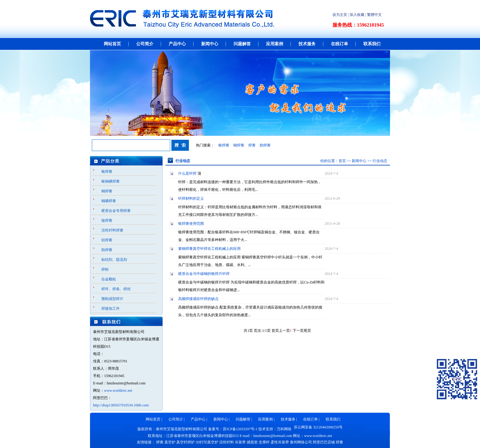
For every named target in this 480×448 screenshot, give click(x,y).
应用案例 (275, 44)
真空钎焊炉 (186, 442)
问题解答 (242, 44)
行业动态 (380, 161)
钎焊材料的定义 (191, 198)
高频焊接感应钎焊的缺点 (198, 299)
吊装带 (240, 442)
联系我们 (372, 44)
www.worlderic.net (118, 391)
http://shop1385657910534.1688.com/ (121, 405)
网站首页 (112, 44)
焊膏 (252, 145)
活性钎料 (227, 442)
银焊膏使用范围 (191, 224)
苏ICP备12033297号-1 (240, 429)
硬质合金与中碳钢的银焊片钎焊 (204, 274)
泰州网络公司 (301, 442)
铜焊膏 (239, 145)
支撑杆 (264, 442)
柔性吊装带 (280, 442)
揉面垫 (252, 442)
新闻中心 (210, 44)
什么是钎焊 (187, 173)
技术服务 (307, 44)
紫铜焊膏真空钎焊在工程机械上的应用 (209, 249)
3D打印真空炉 (207, 442)
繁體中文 (374, 15)
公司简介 (145, 44)
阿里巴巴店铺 (324, 442)
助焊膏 (265, 145)
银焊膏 (224, 145)
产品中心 (177, 44)
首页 (342, 161)
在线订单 (339, 44)
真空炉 (170, 442)
